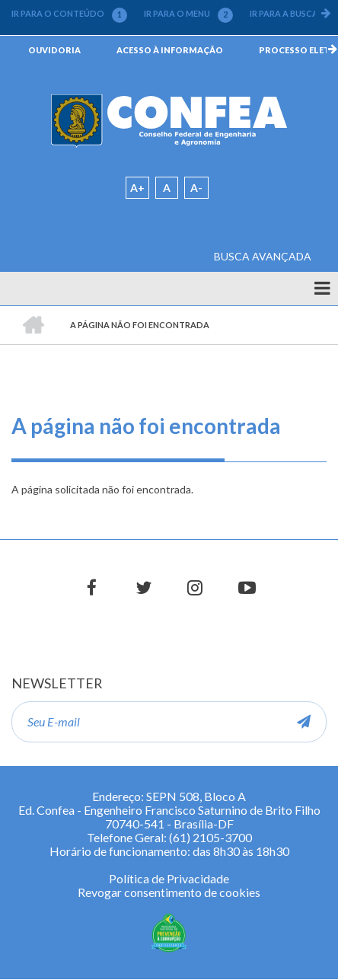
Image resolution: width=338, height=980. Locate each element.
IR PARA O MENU (188, 14)
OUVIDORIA (54, 50)
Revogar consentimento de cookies (169, 892)
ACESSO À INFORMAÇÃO (170, 50)
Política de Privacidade (169, 878)
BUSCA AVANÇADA (263, 256)
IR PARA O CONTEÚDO (69, 14)
